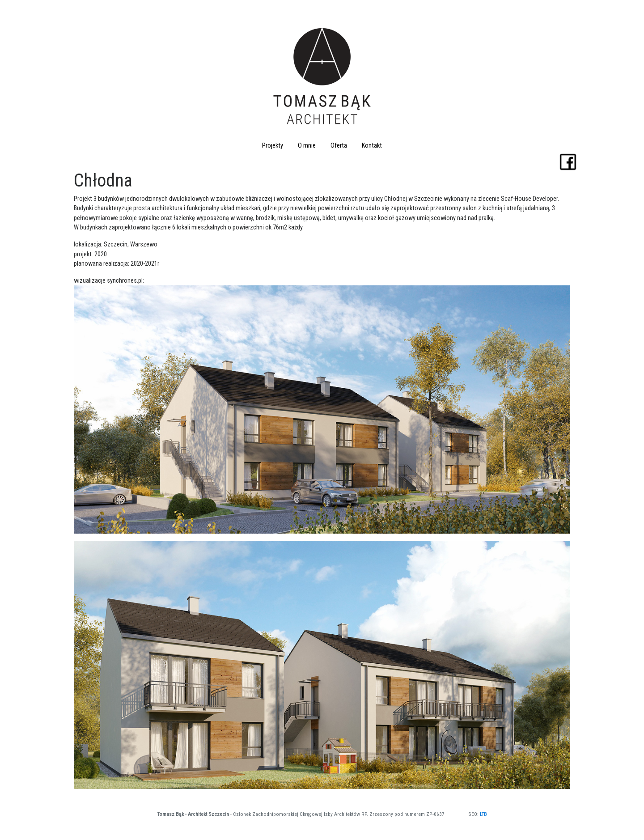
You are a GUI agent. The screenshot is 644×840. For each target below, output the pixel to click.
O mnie (307, 146)
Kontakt (372, 146)
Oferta (339, 146)
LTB (483, 814)
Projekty (273, 146)
